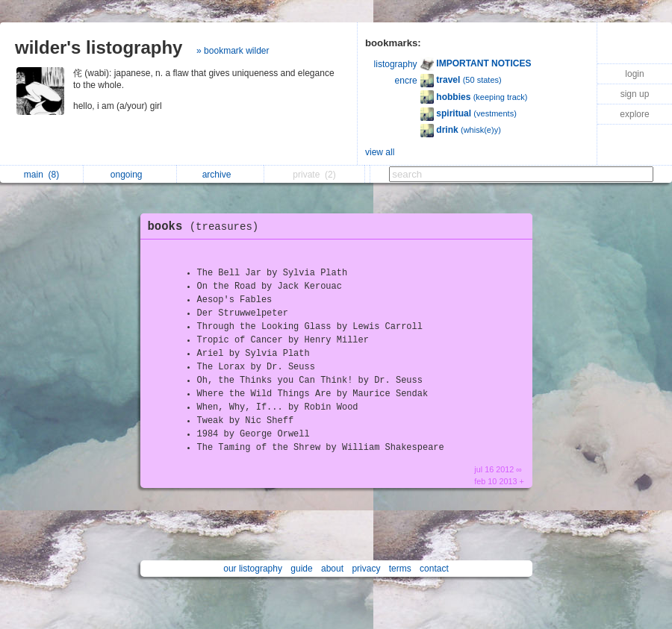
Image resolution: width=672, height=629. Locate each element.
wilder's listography (99, 47)
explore (634, 114)
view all (380, 152)
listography (396, 64)
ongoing (130, 175)
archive (221, 175)
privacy (366, 569)
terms (400, 569)
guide (301, 569)
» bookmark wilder (233, 51)
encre (406, 81)
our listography (253, 569)
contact (434, 569)
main (41, 175)
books (207, 227)
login (634, 74)
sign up (635, 94)
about (332, 569)
